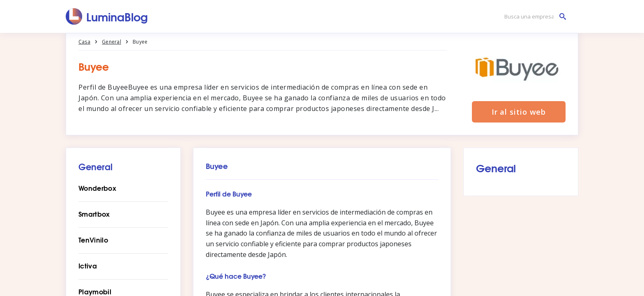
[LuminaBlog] (107, 16)
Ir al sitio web (519, 112)
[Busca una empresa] (533, 17)
